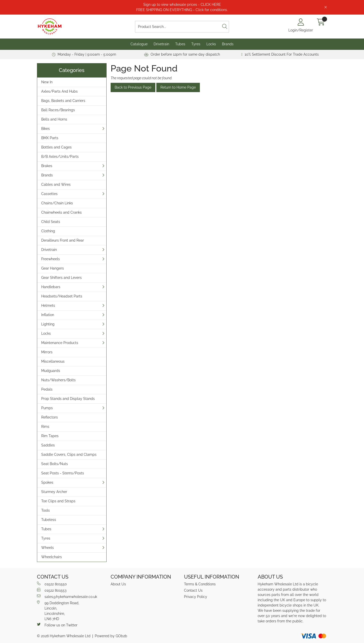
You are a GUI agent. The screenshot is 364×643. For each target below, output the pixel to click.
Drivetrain (161, 44)
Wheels (48, 548)
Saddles (48, 445)
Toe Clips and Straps (58, 501)
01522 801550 (52, 584)
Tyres (196, 44)
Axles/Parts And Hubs (59, 91)
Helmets (48, 306)
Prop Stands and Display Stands (68, 399)
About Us (118, 584)
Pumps (47, 408)
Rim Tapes (50, 436)
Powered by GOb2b (111, 636)
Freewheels (51, 259)
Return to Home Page (178, 87)
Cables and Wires (56, 184)
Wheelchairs (52, 557)
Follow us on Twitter (57, 625)
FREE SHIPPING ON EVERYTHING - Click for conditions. (182, 10)
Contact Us (193, 590)
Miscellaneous (53, 361)
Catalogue (139, 44)
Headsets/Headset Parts (62, 296)
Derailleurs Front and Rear (63, 240)
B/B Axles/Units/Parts (60, 157)
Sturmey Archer (54, 492)
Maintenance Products (60, 343)
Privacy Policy (196, 597)
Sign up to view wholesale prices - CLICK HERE (182, 5)
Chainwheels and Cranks (61, 212)
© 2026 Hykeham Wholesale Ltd (64, 636)
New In (47, 82)
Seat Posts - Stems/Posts (63, 473)
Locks (211, 44)
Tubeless (49, 520)
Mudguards (51, 371)
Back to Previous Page (133, 87)
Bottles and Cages (56, 147)
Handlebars (51, 287)
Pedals (47, 389)
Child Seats (51, 222)
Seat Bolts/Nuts (55, 464)
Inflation (48, 315)
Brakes (47, 166)
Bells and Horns (54, 119)
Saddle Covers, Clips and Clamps (69, 455)
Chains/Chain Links (57, 203)
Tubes (180, 44)
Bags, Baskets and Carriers (63, 101)
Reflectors (50, 417)
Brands (228, 44)
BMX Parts (50, 138)
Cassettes (49, 194)
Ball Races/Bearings (58, 110)
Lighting (48, 324)
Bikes (46, 129)
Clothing (48, 231)
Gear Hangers (53, 268)
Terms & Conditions (200, 584)
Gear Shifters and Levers (61, 278)
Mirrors (47, 352)
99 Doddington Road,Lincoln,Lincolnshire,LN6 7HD (58, 611)
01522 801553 (52, 590)
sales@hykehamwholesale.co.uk (67, 596)
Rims (45, 427)
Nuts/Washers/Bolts (58, 380)
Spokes (47, 482)
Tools (46, 510)
